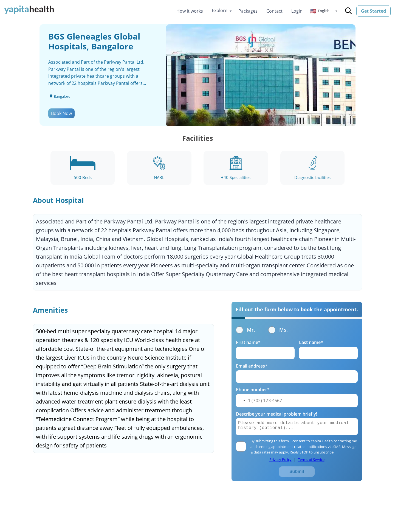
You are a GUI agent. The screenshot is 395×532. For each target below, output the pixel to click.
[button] (324, 11)
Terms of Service (311, 460)
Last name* (311, 342)
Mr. (246, 330)
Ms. (278, 330)
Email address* (252, 366)
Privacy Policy (280, 460)
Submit (297, 471)
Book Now (61, 113)
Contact (274, 11)
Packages (248, 11)
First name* (248, 342)
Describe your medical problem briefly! (276, 414)
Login (297, 11)
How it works (190, 11)
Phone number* (253, 390)
